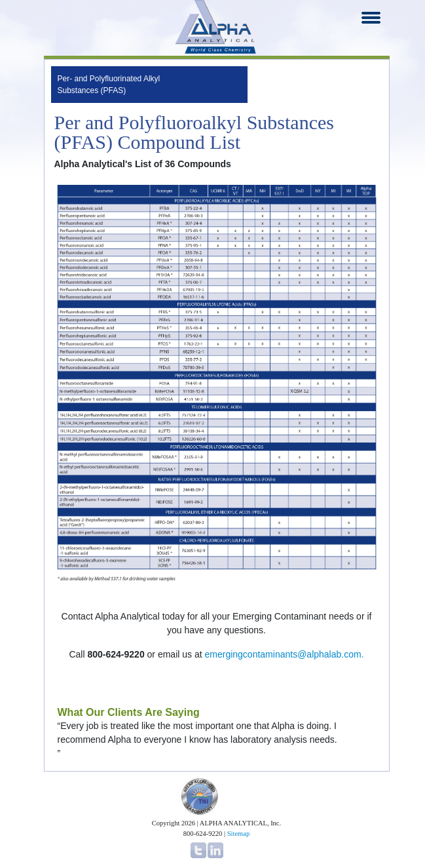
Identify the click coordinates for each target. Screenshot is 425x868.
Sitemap (238, 834)
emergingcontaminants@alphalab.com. (285, 654)
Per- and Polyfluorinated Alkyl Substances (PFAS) (109, 85)
